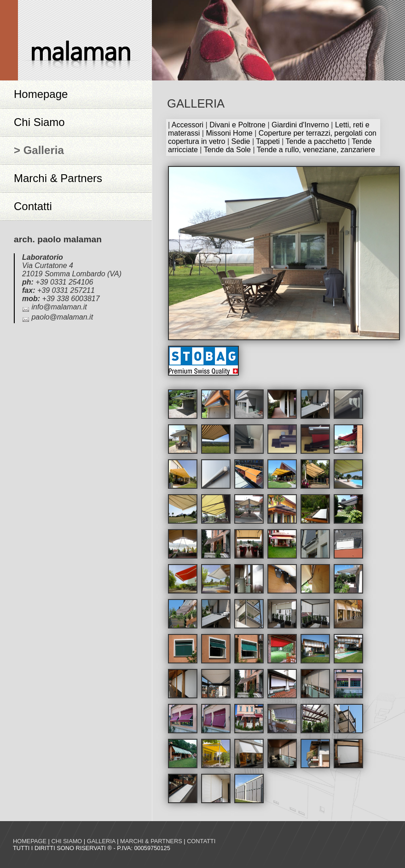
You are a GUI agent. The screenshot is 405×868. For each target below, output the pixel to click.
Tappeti (268, 141)
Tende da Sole (227, 150)
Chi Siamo (39, 122)
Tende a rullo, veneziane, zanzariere (316, 150)
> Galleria (39, 150)
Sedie (241, 141)
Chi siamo (67, 841)
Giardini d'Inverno (300, 125)
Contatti (33, 206)
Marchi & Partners (58, 178)
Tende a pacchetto (316, 141)
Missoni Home (229, 133)
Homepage (41, 94)
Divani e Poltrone (237, 125)
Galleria (101, 841)
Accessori (188, 125)
